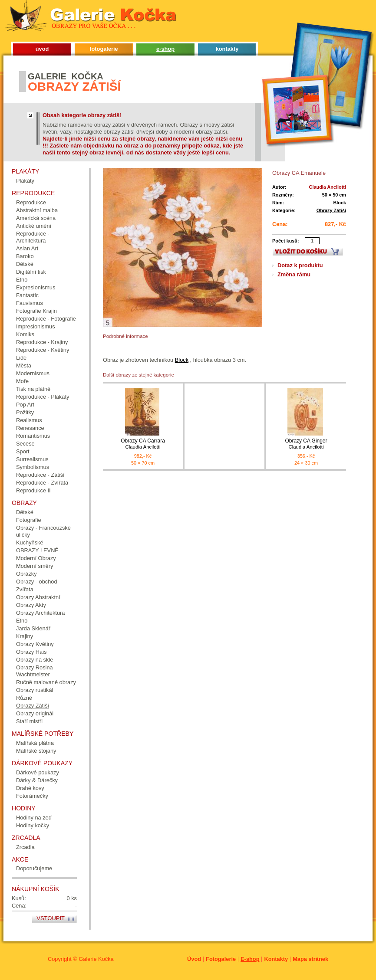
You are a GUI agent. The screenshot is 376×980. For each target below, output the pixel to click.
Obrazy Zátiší (331, 210)
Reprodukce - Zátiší (40, 475)
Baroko (25, 256)
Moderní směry (35, 566)
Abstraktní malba (37, 210)
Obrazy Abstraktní (38, 597)
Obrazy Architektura (40, 613)
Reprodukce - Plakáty (43, 397)
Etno (22, 280)
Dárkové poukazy (38, 772)
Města (24, 365)
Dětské (25, 264)
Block (340, 203)
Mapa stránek (310, 959)
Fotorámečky (32, 796)
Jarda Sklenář (33, 628)
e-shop (165, 49)
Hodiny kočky (33, 825)
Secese (25, 444)
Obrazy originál (35, 713)
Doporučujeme (34, 868)
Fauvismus (30, 303)
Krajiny (25, 636)
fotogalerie (104, 49)
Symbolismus (33, 467)
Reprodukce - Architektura (33, 237)
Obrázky (26, 574)
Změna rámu (294, 274)
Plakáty (25, 181)
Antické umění (34, 226)
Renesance (30, 428)
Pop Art (25, 405)
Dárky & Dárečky (37, 780)
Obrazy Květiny (35, 644)
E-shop (250, 959)
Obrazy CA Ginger (306, 444)
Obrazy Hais (31, 652)
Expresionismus (36, 287)
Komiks (25, 334)
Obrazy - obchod (37, 582)
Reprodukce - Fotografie (46, 319)
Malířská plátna (35, 743)
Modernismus (33, 373)
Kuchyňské (30, 542)
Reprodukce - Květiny (43, 350)
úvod (42, 49)
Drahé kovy (30, 788)
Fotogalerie (221, 959)
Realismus (29, 420)
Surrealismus (32, 459)
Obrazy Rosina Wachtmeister (35, 671)
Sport (23, 451)
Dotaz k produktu (300, 265)
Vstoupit (51, 918)
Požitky (25, 412)
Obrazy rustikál (35, 690)
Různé (24, 698)
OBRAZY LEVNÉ (37, 550)
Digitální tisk (31, 272)
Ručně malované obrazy (46, 682)
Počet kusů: (286, 241)
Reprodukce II (33, 490)
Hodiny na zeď (34, 818)
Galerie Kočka (96, 959)
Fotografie (29, 520)
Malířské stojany (36, 751)
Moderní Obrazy (36, 558)
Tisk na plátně (33, 389)
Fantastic (27, 295)
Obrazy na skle (35, 660)
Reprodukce (31, 202)
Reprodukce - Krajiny (42, 342)
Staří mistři (29, 721)
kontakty (227, 49)
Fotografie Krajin (36, 311)
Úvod (194, 959)
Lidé (21, 358)
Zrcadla (25, 847)
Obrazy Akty (31, 605)
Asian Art (27, 248)
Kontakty (276, 959)
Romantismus (33, 436)
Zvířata (25, 589)
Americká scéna (36, 218)
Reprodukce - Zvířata (42, 483)
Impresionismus (36, 326)
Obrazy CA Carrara (143, 444)
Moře (22, 381)
